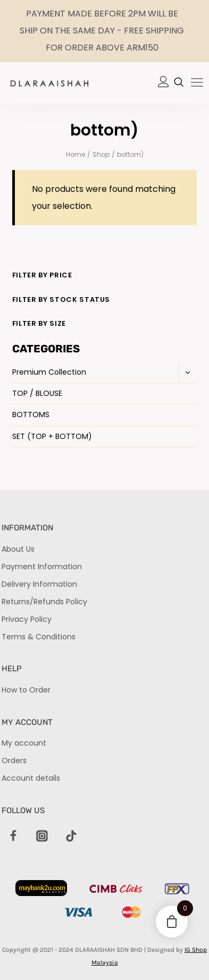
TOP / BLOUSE (37, 393)
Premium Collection (49, 372)
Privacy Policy (27, 619)
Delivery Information (39, 584)
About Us (18, 549)
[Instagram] (43, 837)
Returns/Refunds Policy (44, 602)
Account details (31, 778)
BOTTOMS (31, 415)
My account (24, 743)
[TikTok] (71, 837)
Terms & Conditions (39, 637)
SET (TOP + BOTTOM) (52, 436)
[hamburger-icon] (197, 83)
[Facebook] (13, 837)
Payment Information (42, 567)
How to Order (26, 690)
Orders (14, 761)
